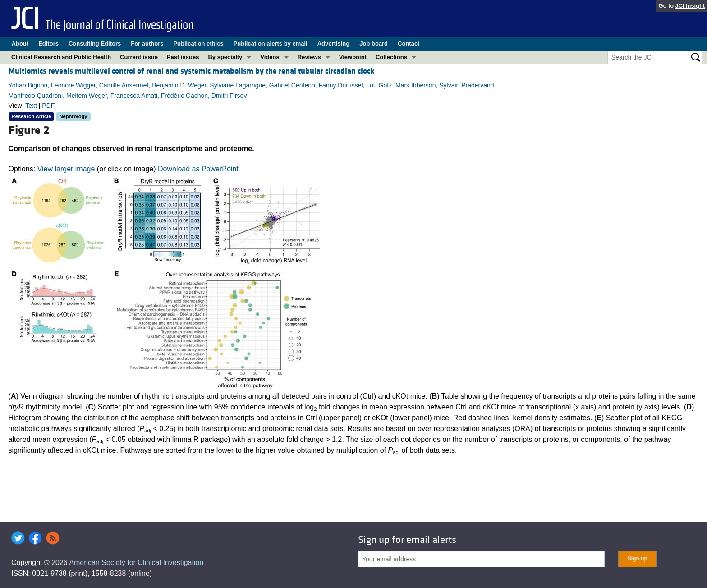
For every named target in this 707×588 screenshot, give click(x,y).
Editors (48, 44)
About (20, 44)
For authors (147, 44)
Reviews (309, 57)
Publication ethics (198, 44)
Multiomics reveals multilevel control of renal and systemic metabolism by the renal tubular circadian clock (191, 71)
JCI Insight (690, 6)
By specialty (225, 57)
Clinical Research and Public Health (61, 57)
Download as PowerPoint (198, 169)
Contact (409, 44)
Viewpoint (353, 57)
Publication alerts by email (271, 44)
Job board (374, 44)
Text (31, 106)
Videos (270, 57)
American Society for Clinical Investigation (136, 563)
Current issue (139, 57)
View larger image (66, 169)
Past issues (183, 57)
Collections (391, 57)
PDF (48, 106)
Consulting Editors (95, 44)
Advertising (334, 44)
